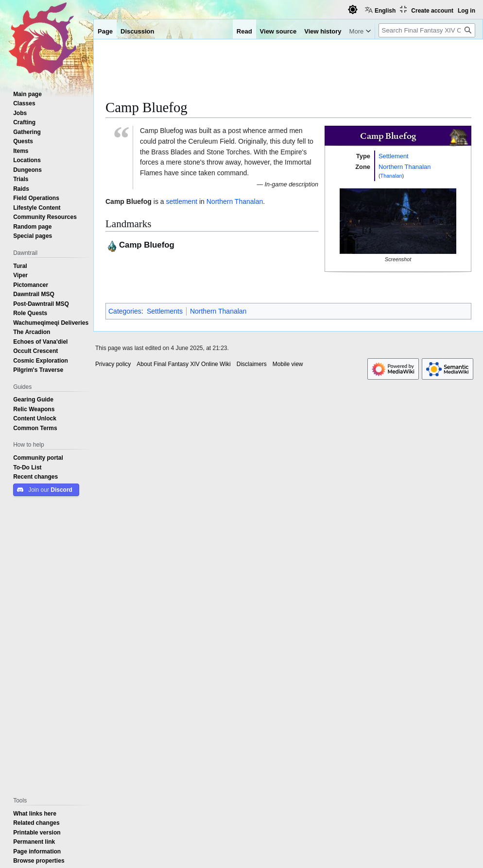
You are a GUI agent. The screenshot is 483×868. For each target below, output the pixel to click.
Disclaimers (252, 364)
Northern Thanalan (405, 167)
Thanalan (391, 176)
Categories (125, 311)
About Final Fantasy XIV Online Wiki (183, 364)
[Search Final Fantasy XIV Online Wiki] (427, 30)
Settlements (165, 311)
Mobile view (288, 364)
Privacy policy (113, 364)
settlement (181, 201)
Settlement (394, 156)
